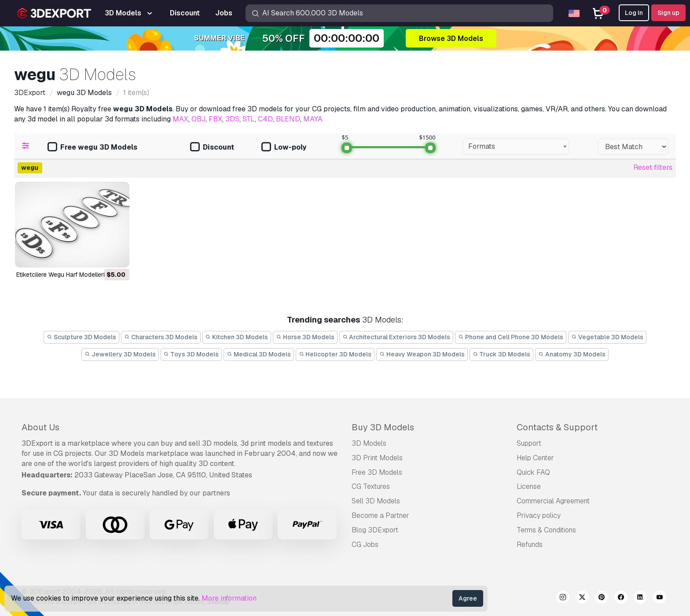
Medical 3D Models (259, 354)
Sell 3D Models (376, 501)
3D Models (369, 443)
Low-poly (284, 148)
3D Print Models (377, 458)
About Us (40, 427)
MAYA (313, 119)
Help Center (535, 458)
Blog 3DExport (375, 530)
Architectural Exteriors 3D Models (396, 337)
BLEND (288, 119)
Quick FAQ (533, 472)
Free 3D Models (377, 472)
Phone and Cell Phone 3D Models (511, 337)
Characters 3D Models (161, 337)
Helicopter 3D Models (335, 354)
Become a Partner (380, 515)
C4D (265, 119)
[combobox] (516, 147)
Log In (634, 13)
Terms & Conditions (546, 530)
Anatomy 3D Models (572, 354)
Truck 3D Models (502, 354)
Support (529, 443)
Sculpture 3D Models (81, 337)
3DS (232, 119)
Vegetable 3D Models (607, 337)
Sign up (668, 13)
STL (249, 119)
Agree (468, 598)
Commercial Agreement (553, 501)
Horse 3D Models (305, 337)
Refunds (530, 544)
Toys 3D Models (191, 354)
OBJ (198, 119)
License (529, 486)
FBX (215, 119)
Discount (212, 148)
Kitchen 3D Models (237, 337)
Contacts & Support (557, 427)
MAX (180, 119)
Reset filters (653, 167)
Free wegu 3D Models (92, 148)
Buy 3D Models (383, 427)
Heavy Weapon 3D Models (422, 354)
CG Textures (371, 486)
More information (229, 598)
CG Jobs (365, 544)
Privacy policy (539, 515)
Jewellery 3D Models (120, 354)
